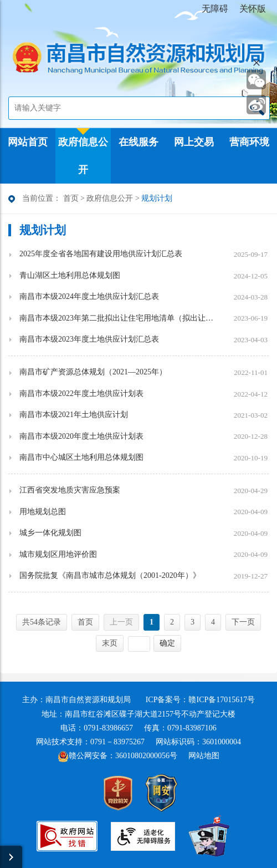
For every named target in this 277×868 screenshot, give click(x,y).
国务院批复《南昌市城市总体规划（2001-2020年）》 (110, 575)
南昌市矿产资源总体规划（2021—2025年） (93, 372)
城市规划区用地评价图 (58, 554)
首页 (71, 198)
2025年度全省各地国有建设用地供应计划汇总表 (101, 254)
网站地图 (204, 756)
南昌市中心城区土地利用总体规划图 (81, 457)
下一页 (243, 622)
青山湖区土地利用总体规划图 (70, 275)
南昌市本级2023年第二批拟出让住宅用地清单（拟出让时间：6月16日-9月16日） (116, 318)
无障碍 (215, 9)
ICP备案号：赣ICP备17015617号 (201, 700)
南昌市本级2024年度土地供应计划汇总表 (89, 296)
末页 (110, 643)
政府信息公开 (110, 198)
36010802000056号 (146, 756)
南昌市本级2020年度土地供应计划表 (81, 436)
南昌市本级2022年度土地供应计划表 (81, 394)
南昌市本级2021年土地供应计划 (74, 415)
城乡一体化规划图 (50, 533)
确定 (167, 643)
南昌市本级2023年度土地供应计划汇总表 (89, 339)
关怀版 (253, 9)
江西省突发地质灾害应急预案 (70, 490)
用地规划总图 (43, 512)
